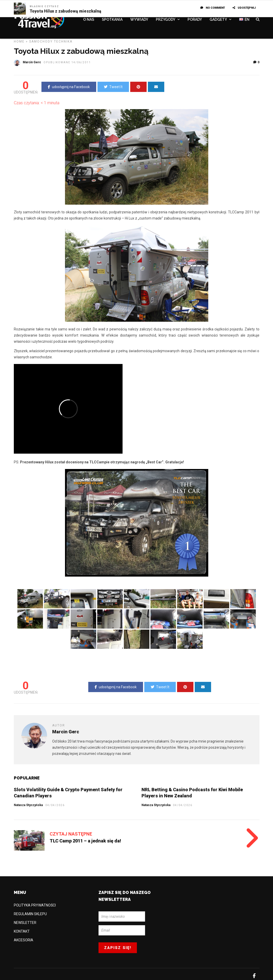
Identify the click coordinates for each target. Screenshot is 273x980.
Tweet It (113, 87)
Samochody (41, 41)
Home (19, 41)
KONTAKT (22, 931)
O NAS (89, 20)
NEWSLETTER (25, 923)
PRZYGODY (166, 20)
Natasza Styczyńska (156, 805)
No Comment (213, 8)
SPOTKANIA (112, 20)
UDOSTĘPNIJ (244, 8)
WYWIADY (139, 20)
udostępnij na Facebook (69, 87)
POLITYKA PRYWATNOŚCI (35, 905)
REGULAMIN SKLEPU (30, 914)
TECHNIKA (63, 41)
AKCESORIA (24, 940)
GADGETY (218, 20)
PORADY (195, 20)
